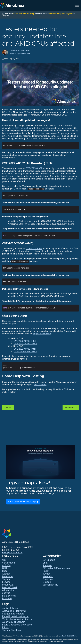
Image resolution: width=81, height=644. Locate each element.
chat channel (40, 385)
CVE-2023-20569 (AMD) (25, 344)
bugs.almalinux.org (42, 334)
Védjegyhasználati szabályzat (17, 619)
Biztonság (7, 598)
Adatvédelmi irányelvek (14, 611)
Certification (9, 563)
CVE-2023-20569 (34, 249)
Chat (45, 563)
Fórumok (47, 565)
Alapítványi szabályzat (14, 622)
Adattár (6, 574)
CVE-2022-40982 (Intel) (25, 341)
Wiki (4, 560)
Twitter (46, 574)
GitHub (6, 568)
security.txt (8, 585)
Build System (9, 596)
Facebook (48, 579)
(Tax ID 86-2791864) (69, 636)
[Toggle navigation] (77, 5)
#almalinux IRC (51, 585)
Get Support (49, 560)
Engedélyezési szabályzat (15, 616)
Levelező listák (10, 587)
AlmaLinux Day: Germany (24, 14)
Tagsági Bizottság (11, 630)
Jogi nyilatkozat (10, 608)
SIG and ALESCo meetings (56, 568)
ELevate (6, 582)
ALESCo (6, 565)
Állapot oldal (9, 590)
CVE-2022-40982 (34, 168)
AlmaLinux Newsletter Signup (23, 502)
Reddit (46, 571)
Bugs (5, 571)
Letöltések (8, 576)
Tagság (6, 579)
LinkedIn (47, 582)
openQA (6, 593)
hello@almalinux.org (13, 553)
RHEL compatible (23, 128)
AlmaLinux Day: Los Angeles (61, 14)
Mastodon (48, 576)
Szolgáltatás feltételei (13, 614)
